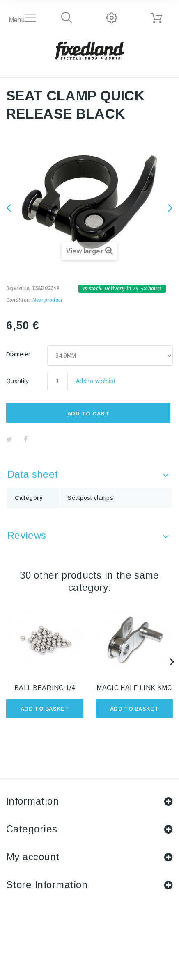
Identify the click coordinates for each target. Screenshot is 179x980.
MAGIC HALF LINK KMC (134, 688)
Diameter (19, 354)
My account (33, 857)
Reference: (18, 288)
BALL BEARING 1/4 (45, 688)
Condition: (18, 300)
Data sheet (33, 474)
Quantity (18, 381)
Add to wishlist (96, 381)
